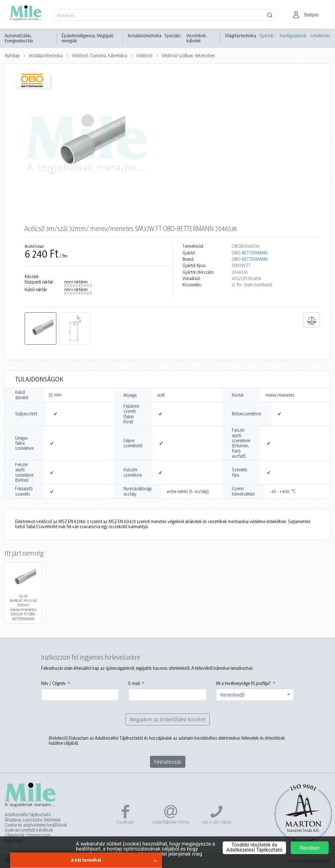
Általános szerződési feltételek (33, 820)
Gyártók (267, 36)
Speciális (173, 36)
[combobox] (255, 695)
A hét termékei (86, 860)
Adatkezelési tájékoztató (28, 815)
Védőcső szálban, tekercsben (188, 55)
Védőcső (144, 55)
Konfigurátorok (293, 36)
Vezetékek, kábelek (197, 38)
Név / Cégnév (53, 683)
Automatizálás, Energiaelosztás (19, 38)
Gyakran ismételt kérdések (29, 830)
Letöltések (320, 36)
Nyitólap (12, 55)
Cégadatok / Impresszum (28, 835)
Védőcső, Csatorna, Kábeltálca (99, 55)
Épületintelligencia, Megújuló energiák (87, 38)
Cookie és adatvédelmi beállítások (36, 825)
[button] (308, 15)
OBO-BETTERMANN (250, 253)
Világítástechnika (240, 36)
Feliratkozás (168, 762)
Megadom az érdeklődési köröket (168, 719)
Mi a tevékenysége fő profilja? (243, 683)
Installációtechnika (145, 36)
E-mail (134, 683)
